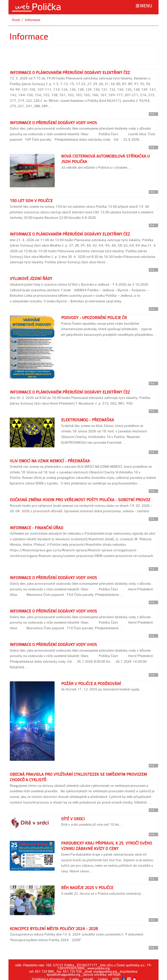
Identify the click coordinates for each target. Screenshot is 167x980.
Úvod (16, 20)
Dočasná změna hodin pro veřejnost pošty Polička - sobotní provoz (80, 500)
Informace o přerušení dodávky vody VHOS (53, 123)
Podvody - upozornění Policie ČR (94, 318)
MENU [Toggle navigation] (144, 6)
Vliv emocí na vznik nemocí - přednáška (50, 461)
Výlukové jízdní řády (31, 279)
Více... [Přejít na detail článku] (153, 114)
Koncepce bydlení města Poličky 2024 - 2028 (54, 929)
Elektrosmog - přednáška (88, 420)
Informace (33, 20)
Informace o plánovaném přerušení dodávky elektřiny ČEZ (70, 73)
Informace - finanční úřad (37, 528)
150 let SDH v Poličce (31, 201)
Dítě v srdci (73, 819)
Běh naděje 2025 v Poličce (87, 888)
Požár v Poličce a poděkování (91, 684)
